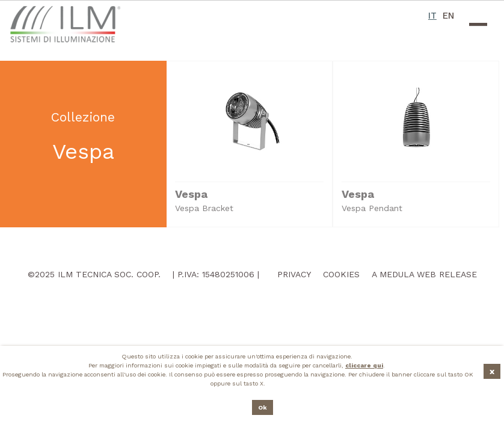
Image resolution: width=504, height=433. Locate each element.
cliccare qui (364, 365)
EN (448, 16)
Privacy (294, 274)
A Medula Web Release (424, 274)
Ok (263, 407)
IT (432, 16)
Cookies (341, 274)
